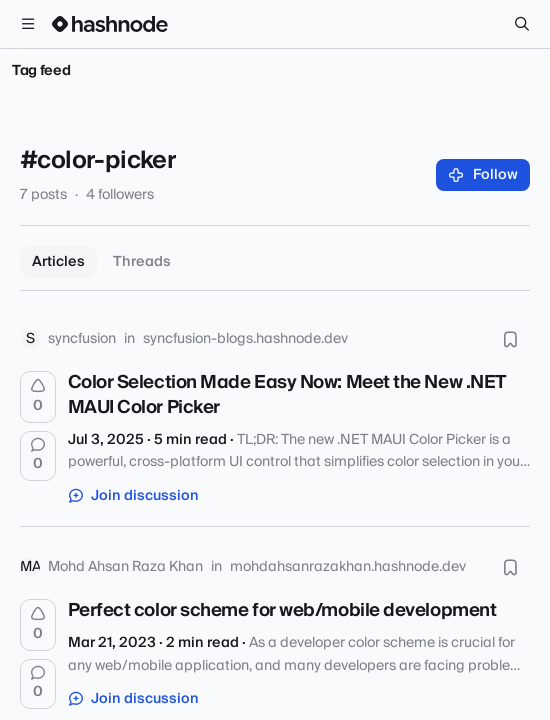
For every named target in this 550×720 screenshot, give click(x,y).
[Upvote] (38, 397)
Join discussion (134, 496)
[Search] (522, 24)
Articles (58, 262)
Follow (483, 175)
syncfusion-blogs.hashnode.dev (245, 339)
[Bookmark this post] (510, 339)
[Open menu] (28, 24)
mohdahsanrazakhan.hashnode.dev (348, 567)
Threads (142, 262)
